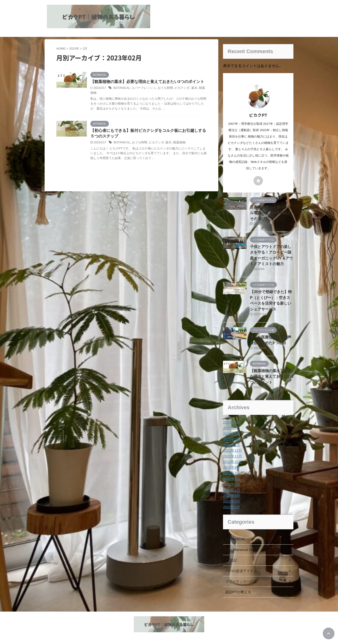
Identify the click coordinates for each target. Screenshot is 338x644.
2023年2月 (231, 432)
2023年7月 (231, 420)
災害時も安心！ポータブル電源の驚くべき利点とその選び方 (271, 212)
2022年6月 (231, 471)
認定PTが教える (237, 585)
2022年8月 (231, 460)
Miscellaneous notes (240, 542)
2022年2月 (231, 494)
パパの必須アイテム (240, 563)
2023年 (74, 49)
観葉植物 (117, 99)
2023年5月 (231, 426)
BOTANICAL (138, 94)
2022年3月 (231, 488)
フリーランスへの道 (240, 574)
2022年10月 (232, 454)
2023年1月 (231, 437)
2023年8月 (231, 415)
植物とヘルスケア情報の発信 (169, 630)
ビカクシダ (194, 94)
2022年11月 (232, 449)
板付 (182, 154)
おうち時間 (178, 94)
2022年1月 (231, 499)
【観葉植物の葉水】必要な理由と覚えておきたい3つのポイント (271, 370)
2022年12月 (232, 443)
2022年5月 (231, 477)
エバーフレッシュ (159, 94)
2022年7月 (231, 466)
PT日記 (231, 553)
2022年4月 (231, 483)
